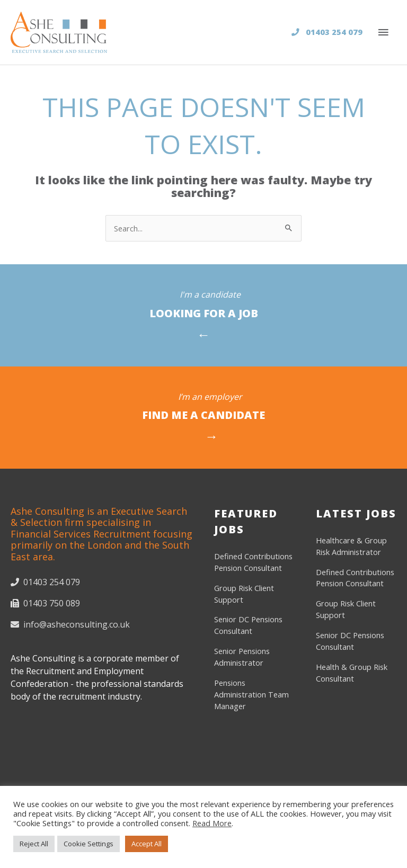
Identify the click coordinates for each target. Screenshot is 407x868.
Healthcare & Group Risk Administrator (351, 546)
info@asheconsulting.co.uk (70, 624)
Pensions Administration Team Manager (251, 694)
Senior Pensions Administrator (242, 657)
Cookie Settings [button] (89, 844)
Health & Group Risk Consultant (352, 673)
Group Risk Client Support (244, 594)
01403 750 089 (45, 603)
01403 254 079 (327, 32)
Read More (212, 823)
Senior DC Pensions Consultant (248, 625)
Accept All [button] (147, 844)
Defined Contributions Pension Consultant (253, 562)
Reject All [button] (34, 844)
